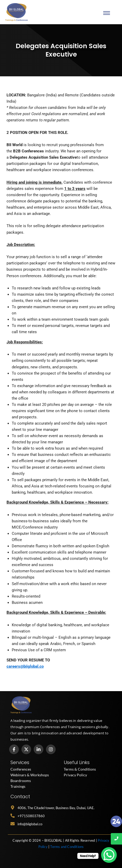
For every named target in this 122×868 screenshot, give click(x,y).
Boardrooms (21, 781)
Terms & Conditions (80, 769)
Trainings (18, 786)
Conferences (21, 769)
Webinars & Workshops (30, 775)
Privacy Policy (75, 775)
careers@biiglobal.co (25, 666)
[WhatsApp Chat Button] (109, 855)
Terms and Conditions (67, 847)
